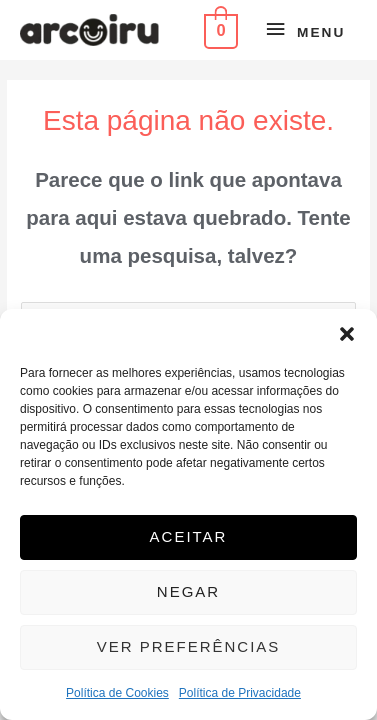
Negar (188, 591)
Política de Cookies (117, 693)
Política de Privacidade (240, 693)
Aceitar (189, 536)
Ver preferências (189, 646)
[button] (347, 334)
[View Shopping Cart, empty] (219, 29)
